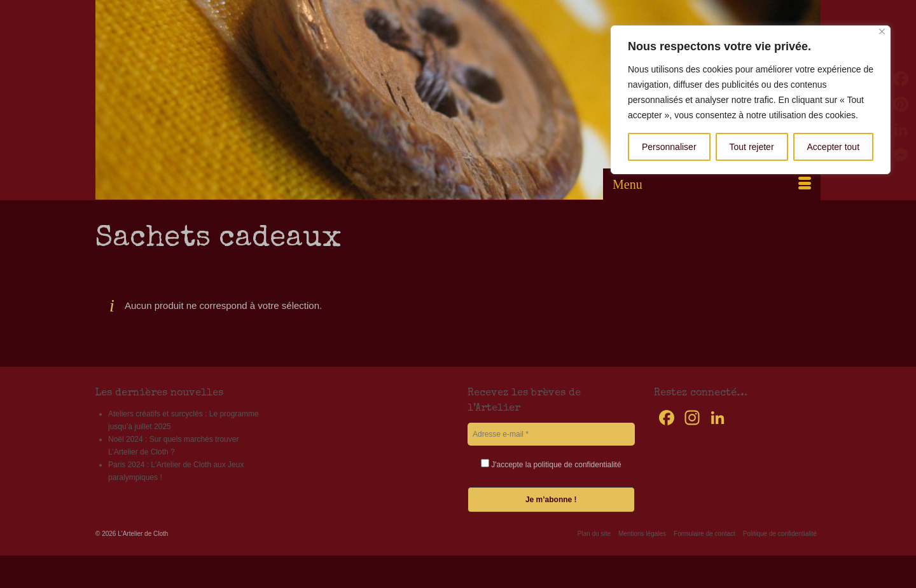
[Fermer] (882, 31)
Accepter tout (834, 147)
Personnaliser (669, 147)
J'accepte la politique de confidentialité (551, 464)
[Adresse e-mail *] (551, 434)
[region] (751, 100)
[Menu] (712, 184)
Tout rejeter (752, 147)
